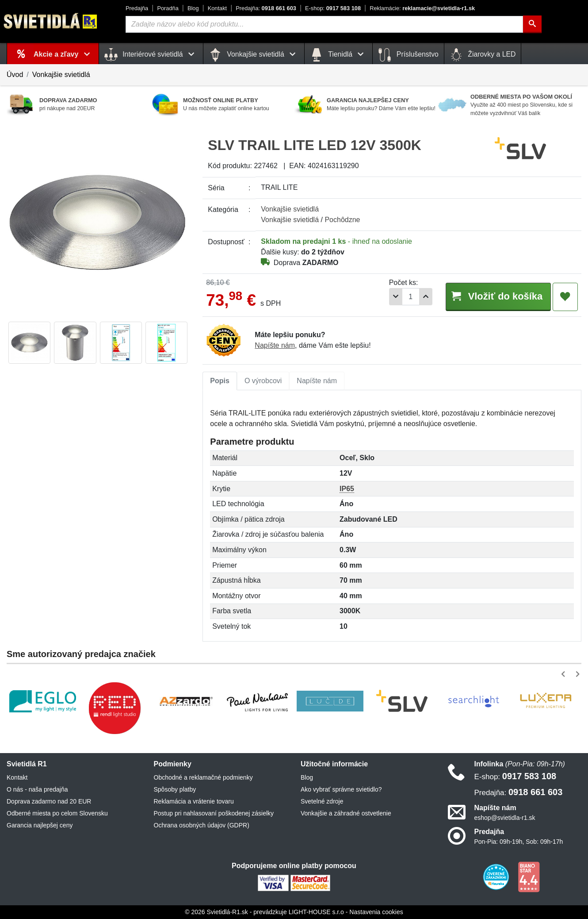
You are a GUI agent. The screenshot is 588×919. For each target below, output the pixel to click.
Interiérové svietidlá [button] (151, 55)
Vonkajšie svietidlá (61, 75)
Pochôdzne (342, 220)
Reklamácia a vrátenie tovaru (194, 801)
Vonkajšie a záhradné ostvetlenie (346, 813)
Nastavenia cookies (376, 912)
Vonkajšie (290, 209)
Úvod (15, 75)
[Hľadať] (532, 24)
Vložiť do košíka (496, 296)
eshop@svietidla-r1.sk (505, 818)
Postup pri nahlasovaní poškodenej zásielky (214, 813)
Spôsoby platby (175, 789)
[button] (565, 674)
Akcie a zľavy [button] (63, 54)
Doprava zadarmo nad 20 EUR (49, 801)
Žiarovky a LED (483, 55)
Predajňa (137, 8)
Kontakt (217, 8)
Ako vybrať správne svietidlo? (341, 789)
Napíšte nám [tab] (317, 381)
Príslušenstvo (408, 55)
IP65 (347, 489)
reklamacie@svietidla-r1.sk (422, 8)
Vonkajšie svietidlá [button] (254, 55)
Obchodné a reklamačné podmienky (203, 777)
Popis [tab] (220, 381)
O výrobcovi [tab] (263, 381)
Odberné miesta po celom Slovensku (57, 813)
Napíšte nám (275, 345)
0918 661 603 (266, 8)
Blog (193, 8)
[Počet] (408, 297)
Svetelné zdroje (322, 801)
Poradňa (168, 8)
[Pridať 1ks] (423, 297)
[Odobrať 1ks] (393, 297)
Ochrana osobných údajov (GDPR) (202, 825)
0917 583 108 (333, 8)
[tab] (220, 381)
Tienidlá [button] (338, 55)
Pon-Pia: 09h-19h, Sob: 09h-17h (519, 842)
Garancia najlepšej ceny (40, 825)
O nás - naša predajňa (37, 789)
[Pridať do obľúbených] (565, 297)
